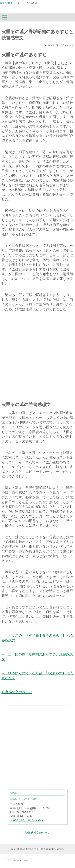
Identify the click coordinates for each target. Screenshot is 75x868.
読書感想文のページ (10, 3)
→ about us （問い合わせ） (27, 820)
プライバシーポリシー (17, 860)
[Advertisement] (37, 356)
